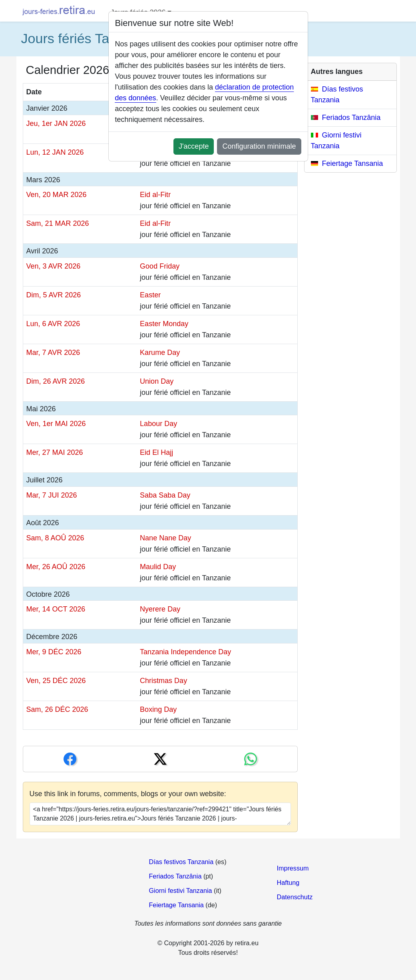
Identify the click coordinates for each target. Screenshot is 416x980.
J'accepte (194, 146)
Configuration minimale (259, 146)
